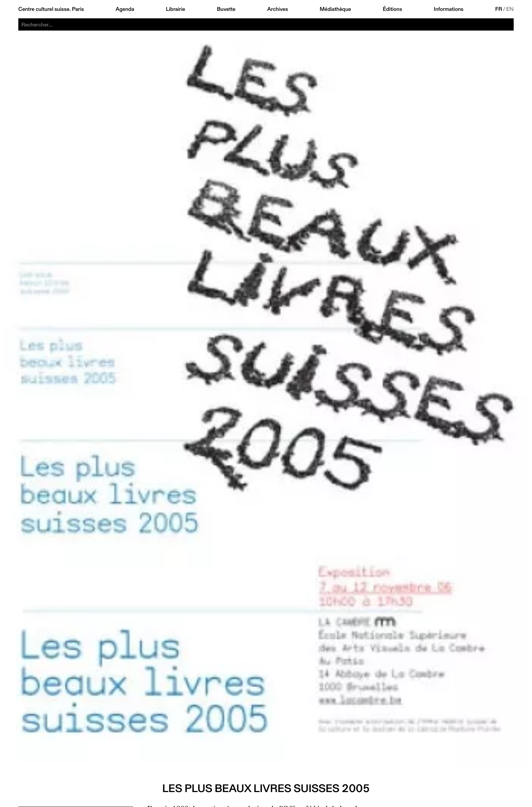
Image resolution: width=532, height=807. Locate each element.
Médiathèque (335, 9)
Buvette (226, 9)
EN (510, 9)
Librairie (176, 9)
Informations (449, 9)
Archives (277, 9)
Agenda (125, 9)
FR (499, 9)
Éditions (392, 9)
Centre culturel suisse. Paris (51, 9)
